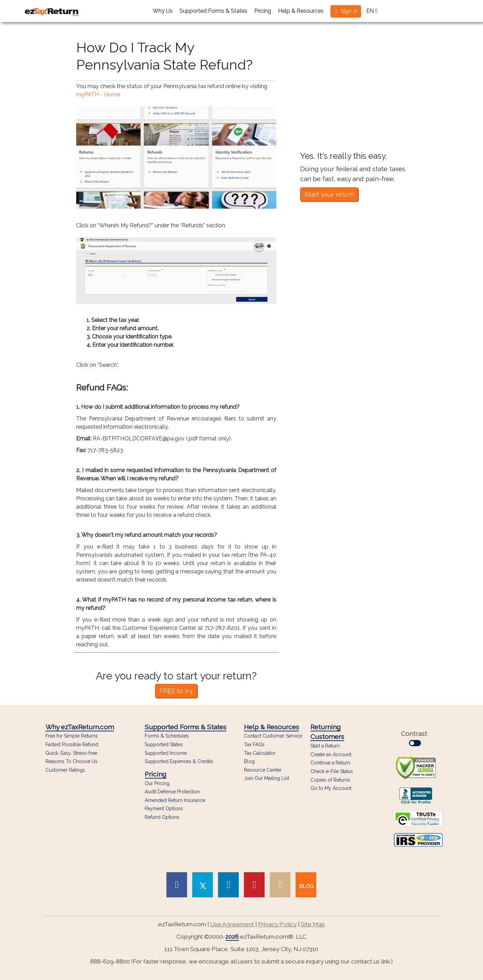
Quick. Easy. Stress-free (71, 753)
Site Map (313, 924)
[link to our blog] (306, 885)
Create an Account (331, 754)
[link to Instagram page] (280, 885)
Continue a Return (330, 763)
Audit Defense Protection (172, 792)
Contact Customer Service (273, 736)
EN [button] (372, 11)
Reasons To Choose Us (71, 762)
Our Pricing (157, 784)
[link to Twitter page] (203, 885)
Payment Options (164, 809)
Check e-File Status (332, 771)
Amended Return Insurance (175, 800)
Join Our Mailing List (266, 778)
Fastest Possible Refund (72, 745)
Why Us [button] (163, 11)
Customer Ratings (65, 770)
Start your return (329, 194)
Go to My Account (331, 788)
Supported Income (166, 753)
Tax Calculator (260, 753)
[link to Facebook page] (177, 885)
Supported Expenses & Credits (179, 762)
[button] (346, 11)
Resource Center (263, 770)
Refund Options (162, 817)
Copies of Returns (330, 780)
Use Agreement (232, 924)
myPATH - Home (98, 95)
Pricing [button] (263, 11)
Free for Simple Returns (72, 736)
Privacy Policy (277, 924)
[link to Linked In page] (228, 885)
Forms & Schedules (167, 736)
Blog (249, 762)
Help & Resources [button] (301, 11)
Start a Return (325, 746)
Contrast (416, 738)
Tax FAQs (254, 745)
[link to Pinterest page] (254, 885)
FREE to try (176, 691)
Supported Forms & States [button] (213, 11)
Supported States (164, 745)
